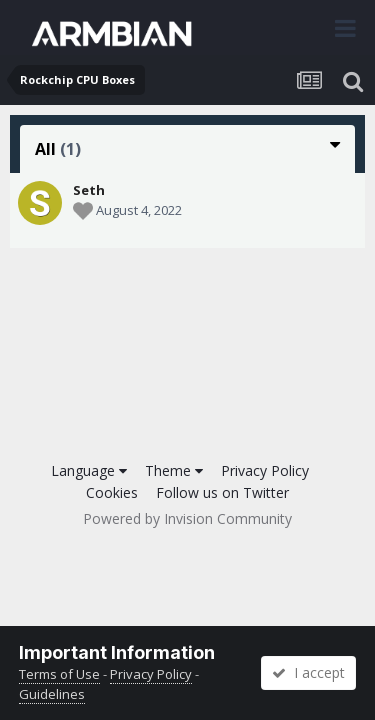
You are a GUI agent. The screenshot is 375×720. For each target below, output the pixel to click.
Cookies (112, 492)
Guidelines (52, 694)
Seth (89, 190)
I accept (308, 672)
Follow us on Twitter (222, 492)
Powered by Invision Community (187, 518)
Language (89, 470)
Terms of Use (59, 674)
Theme (174, 470)
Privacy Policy (265, 470)
